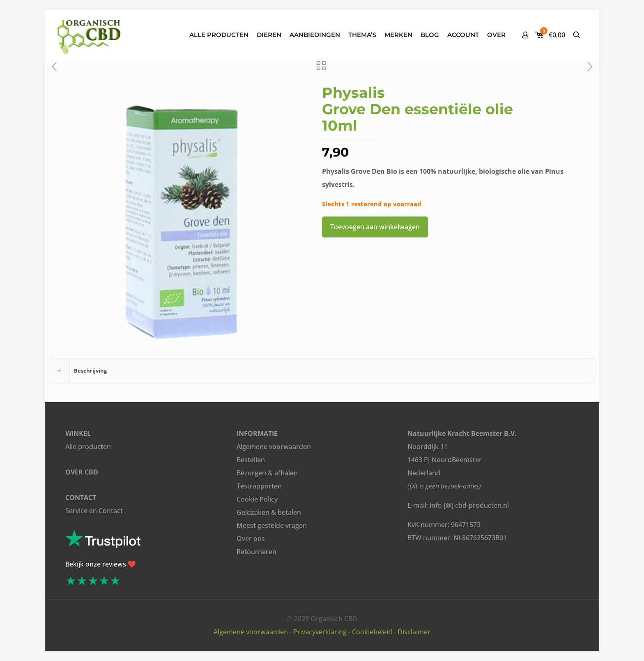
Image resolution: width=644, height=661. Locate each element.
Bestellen (251, 460)
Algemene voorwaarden (274, 447)
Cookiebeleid (372, 632)
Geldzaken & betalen (269, 512)
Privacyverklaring (320, 632)
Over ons (251, 539)
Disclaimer (414, 632)
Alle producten (88, 447)
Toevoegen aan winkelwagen (375, 227)
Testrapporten (259, 486)
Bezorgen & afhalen (267, 473)
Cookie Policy (257, 499)
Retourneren (256, 552)
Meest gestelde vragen (272, 525)
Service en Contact (94, 511)
